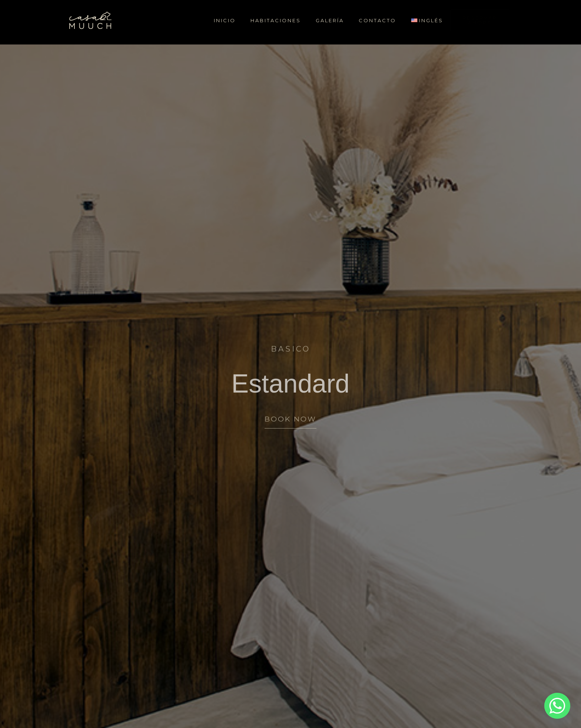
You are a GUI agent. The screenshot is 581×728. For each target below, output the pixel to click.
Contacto (377, 20)
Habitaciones (276, 20)
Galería (330, 20)
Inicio (225, 20)
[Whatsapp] (557, 706)
